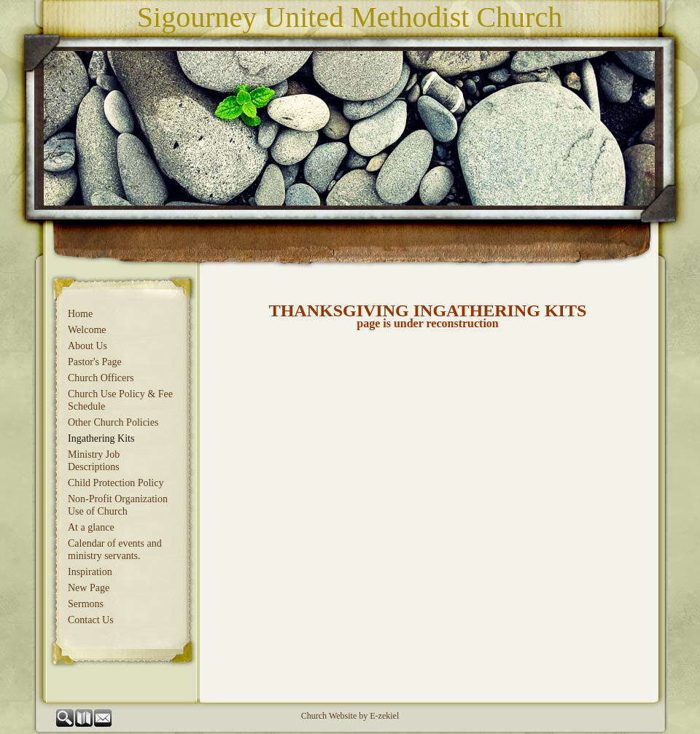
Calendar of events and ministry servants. (115, 550)
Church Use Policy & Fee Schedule (120, 400)
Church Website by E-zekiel (350, 716)
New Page (89, 588)
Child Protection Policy (116, 483)
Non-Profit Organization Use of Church (118, 505)
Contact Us (91, 620)
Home (80, 314)
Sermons (86, 604)
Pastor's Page (95, 362)
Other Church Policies (113, 422)
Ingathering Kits (101, 438)
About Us (87, 346)
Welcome (87, 330)
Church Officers (101, 378)
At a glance (91, 527)
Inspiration (90, 572)
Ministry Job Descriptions (94, 461)
